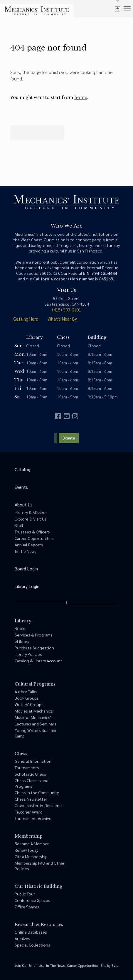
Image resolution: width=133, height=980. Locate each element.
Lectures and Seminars (36, 724)
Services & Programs (34, 635)
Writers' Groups (29, 704)
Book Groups (27, 698)
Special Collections (32, 945)
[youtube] (67, 416)
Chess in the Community (37, 792)
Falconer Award (29, 812)
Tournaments (27, 767)
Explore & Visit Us (31, 519)
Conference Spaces (32, 900)
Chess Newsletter (31, 799)
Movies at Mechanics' (34, 711)
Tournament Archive (33, 818)
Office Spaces (27, 907)
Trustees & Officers (32, 532)
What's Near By (62, 319)
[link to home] (37, 11)
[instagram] (75, 416)
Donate (69, 438)
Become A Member (32, 843)
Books (21, 628)
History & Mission (31, 512)
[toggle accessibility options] (118, 9)
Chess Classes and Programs (32, 783)
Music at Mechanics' (33, 717)
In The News (26, 551)
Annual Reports (29, 545)
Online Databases (31, 932)
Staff (19, 525)
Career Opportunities (34, 538)
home (81, 97)
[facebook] (58, 416)
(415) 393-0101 (66, 310)
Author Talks (26, 691)
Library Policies (28, 654)
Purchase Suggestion (34, 648)
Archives (22, 938)
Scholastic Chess (30, 774)
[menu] (127, 8)
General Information (33, 761)
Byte (115, 965)
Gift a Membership (31, 856)
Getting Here (26, 319)
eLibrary (22, 641)
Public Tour (25, 894)
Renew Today (26, 850)
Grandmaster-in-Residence (39, 805)
